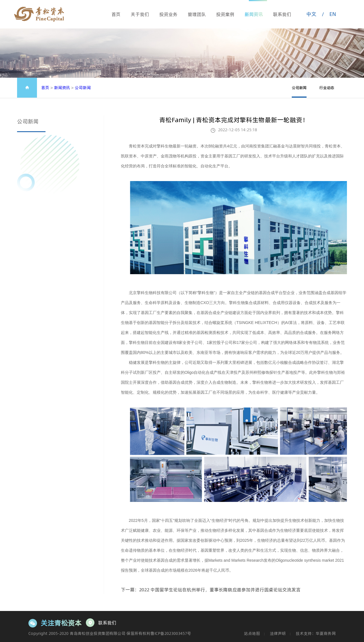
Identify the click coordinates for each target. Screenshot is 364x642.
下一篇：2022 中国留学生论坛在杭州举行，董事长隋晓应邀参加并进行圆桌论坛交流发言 (211, 590)
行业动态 (327, 88)
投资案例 (225, 14)
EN (333, 14)
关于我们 (140, 14)
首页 (116, 14)
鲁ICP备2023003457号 (171, 633)
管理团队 (197, 14)
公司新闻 (83, 88)
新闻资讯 (254, 14)
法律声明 (278, 633)
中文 (311, 14)
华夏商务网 (326, 633)
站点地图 (252, 633)
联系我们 (282, 14)
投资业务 (168, 14)
